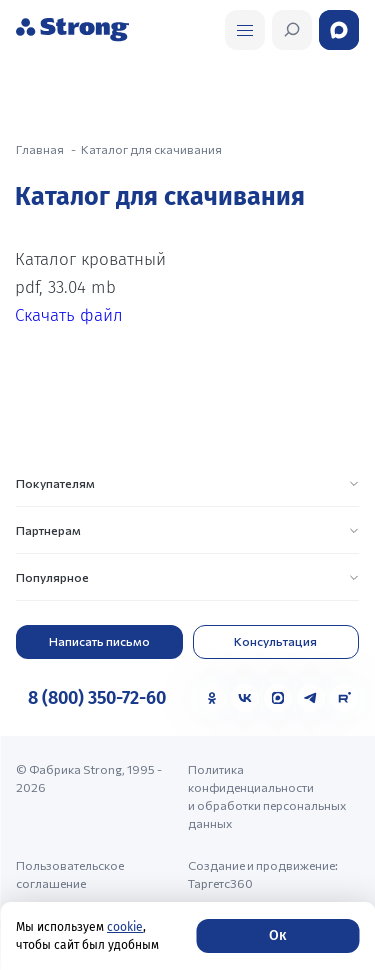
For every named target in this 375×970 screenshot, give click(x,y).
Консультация (275, 641)
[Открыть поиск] (245, 30)
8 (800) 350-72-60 (97, 698)
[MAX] (278, 698)
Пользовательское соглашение (70, 874)
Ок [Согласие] (277, 935)
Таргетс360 (220, 883)
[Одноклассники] (212, 698)
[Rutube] (344, 698)
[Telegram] (311, 698)
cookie (125, 927)
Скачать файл (69, 315)
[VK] (245, 698)
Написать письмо (99, 641)
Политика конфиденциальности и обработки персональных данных (267, 796)
